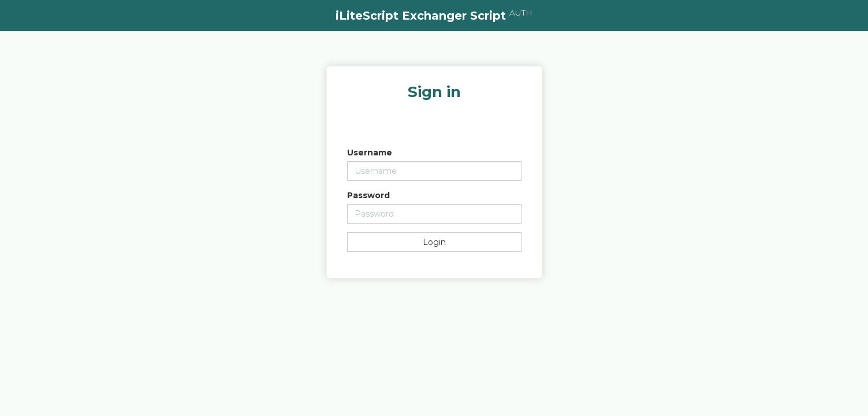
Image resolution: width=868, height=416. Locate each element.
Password (368, 195)
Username (370, 153)
